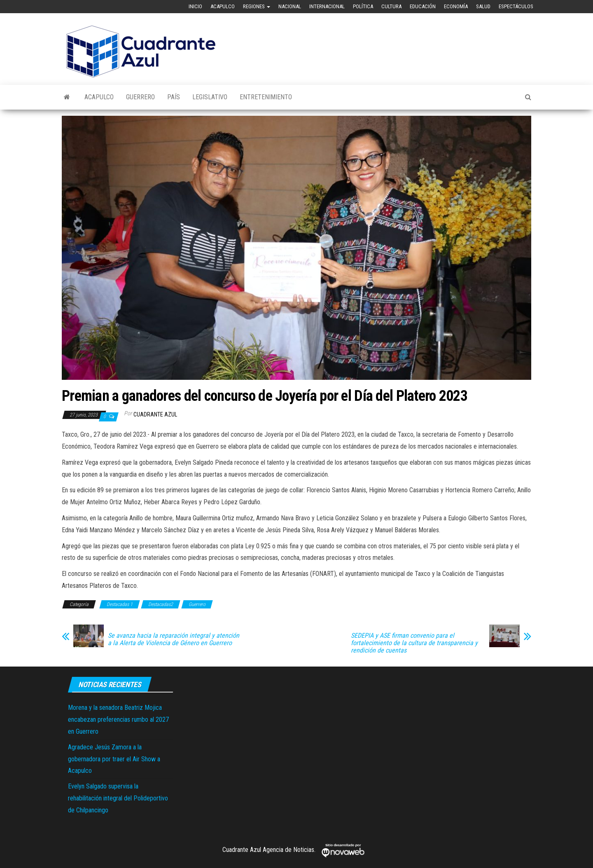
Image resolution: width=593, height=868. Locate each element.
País (174, 97)
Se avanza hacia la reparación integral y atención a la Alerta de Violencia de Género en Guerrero (174, 639)
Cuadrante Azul (155, 414)
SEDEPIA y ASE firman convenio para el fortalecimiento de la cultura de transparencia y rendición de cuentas (414, 643)
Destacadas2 (161, 604)
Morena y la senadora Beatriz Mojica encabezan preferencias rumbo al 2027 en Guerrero (118, 719)
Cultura (391, 6)
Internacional (327, 6)
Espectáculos (516, 6)
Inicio (195, 6)
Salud (483, 6)
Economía (456, 6)
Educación (423, 6)
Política (363, 6)
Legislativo (210, 97)
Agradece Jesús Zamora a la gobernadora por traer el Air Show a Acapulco (114, 759)
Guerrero (140, 97)
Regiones (257, 6)
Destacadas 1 (120, 604)
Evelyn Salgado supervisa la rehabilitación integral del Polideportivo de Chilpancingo (118, 798)
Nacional (290, 6)
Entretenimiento (266, 97)
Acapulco (223, 6)
